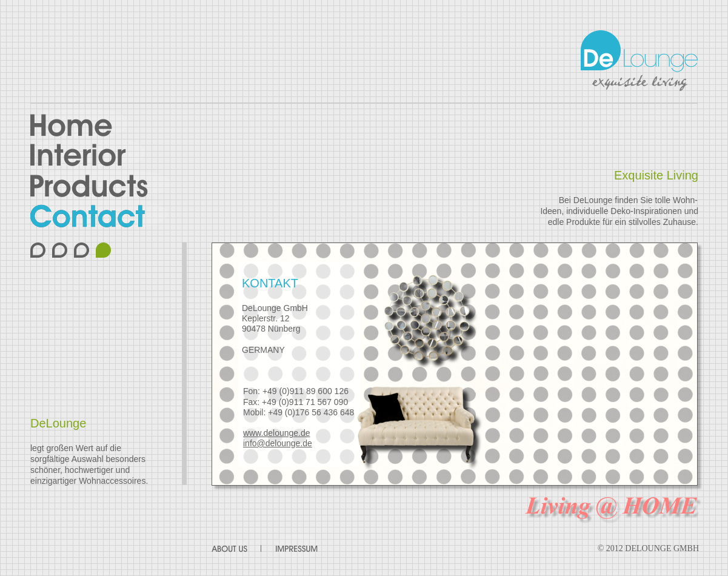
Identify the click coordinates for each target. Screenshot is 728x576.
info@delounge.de (278, 443)
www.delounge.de (277, 433)
